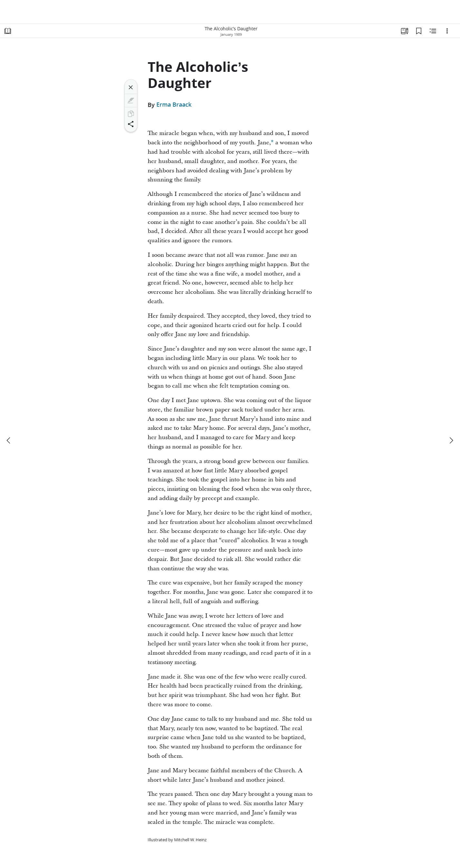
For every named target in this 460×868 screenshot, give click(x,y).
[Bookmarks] (419, 31)
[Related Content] (433, 31)
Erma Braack (174, 105)
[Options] (447, 31)
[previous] (9, 440)
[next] (451, 440)
